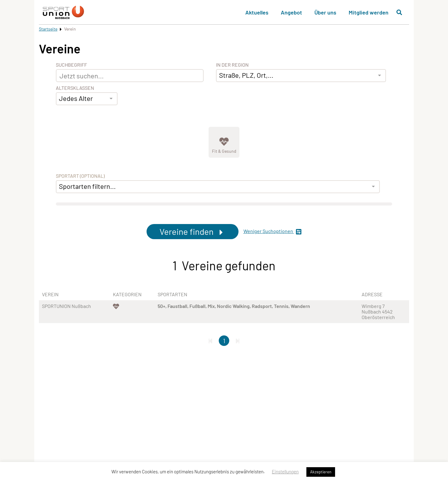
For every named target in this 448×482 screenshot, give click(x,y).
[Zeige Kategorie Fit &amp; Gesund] (224, 142)
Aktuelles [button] (257, 12)
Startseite (48, 29)
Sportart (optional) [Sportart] (80, 176)
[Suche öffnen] (399, 12)
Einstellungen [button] (285, 472)
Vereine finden (193, 231)
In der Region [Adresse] (232, 65)
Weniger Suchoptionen (273, 232)
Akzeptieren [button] (321, 472)
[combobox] (87, 99)
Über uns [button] (325, 12)
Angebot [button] (291, 12)
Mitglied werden (369, 12)
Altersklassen (75, 88)
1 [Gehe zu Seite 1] (224, 341)
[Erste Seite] (210, 341)
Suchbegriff (71, 65)
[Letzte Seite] (238, 341)
